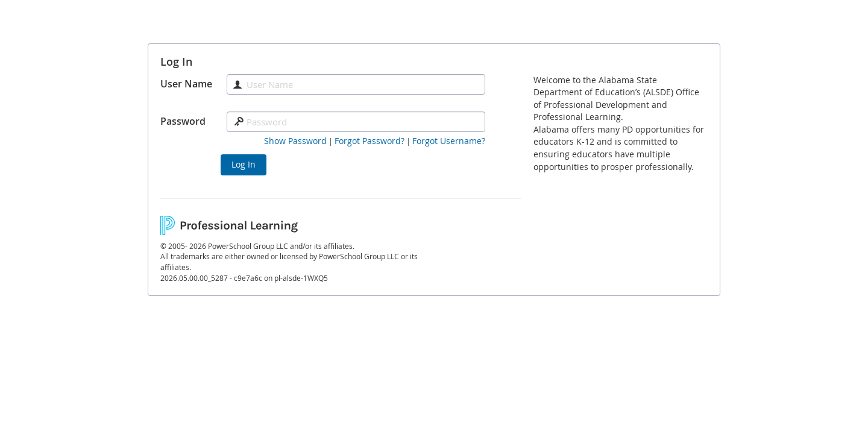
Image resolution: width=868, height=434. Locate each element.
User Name (186, 84)
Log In (244, 164)
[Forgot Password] (370, 141)
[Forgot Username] (449, 141)
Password (183, 121)
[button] (295, 141)
